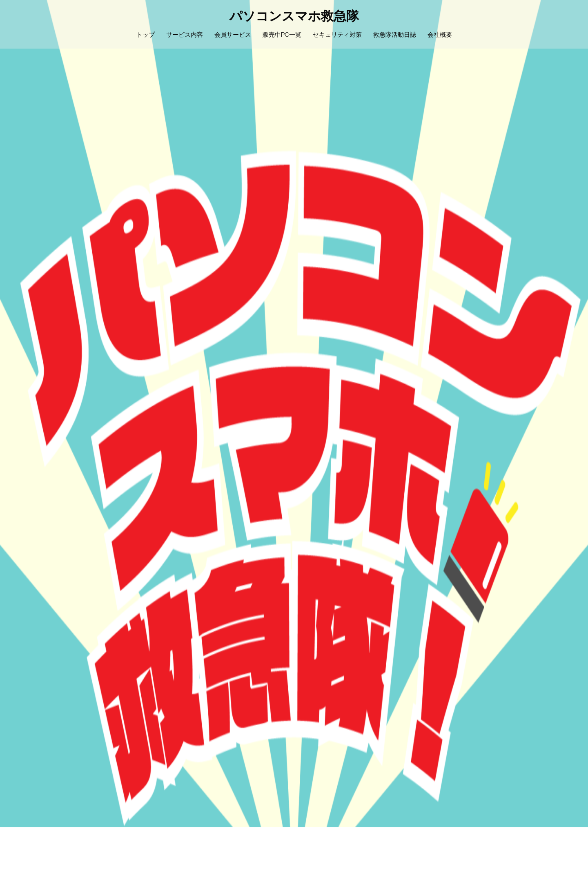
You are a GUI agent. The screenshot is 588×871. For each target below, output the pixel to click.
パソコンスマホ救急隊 (294, 16)
